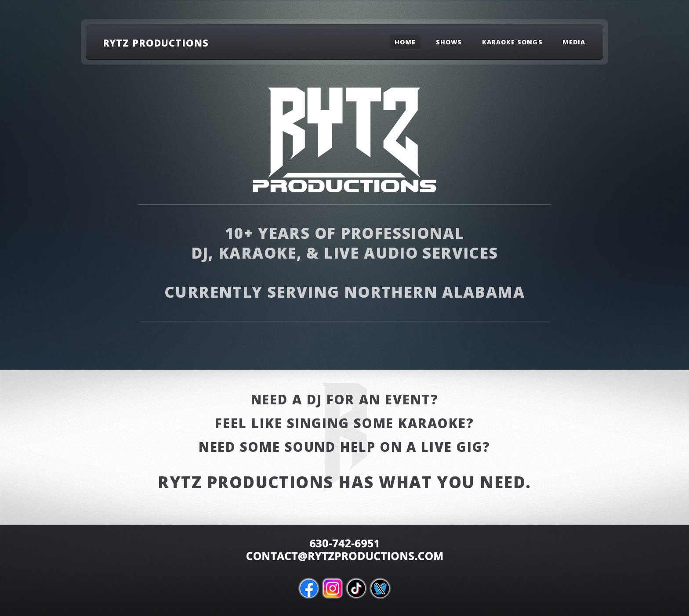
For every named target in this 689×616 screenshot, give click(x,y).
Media (574, 42)
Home (405, 42)
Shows (449, 42)
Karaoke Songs (512, 42)
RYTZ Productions (156, 43)
